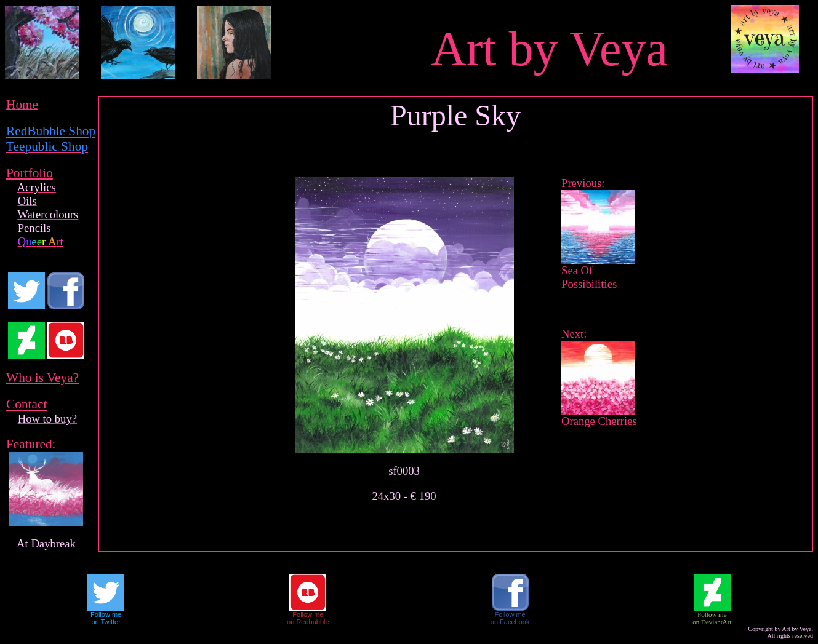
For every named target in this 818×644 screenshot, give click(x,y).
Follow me (106, 614)
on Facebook (510, 622)
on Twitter (106, 622)
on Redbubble (308, 622)
